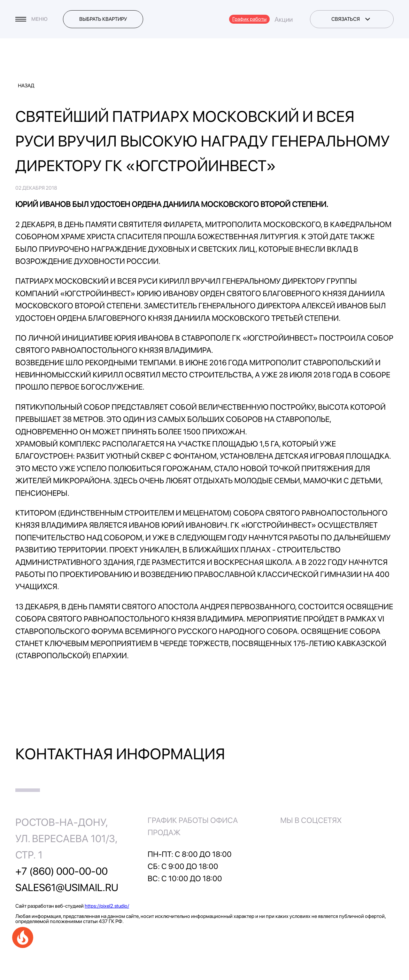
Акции (284, 19)
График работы (249, 19)
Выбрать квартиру (103, 19)
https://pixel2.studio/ (107, 906)
